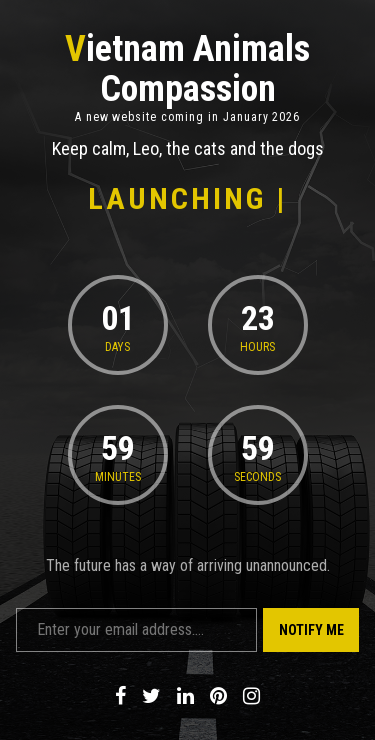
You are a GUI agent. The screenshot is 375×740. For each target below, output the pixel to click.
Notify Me (311, 630)
